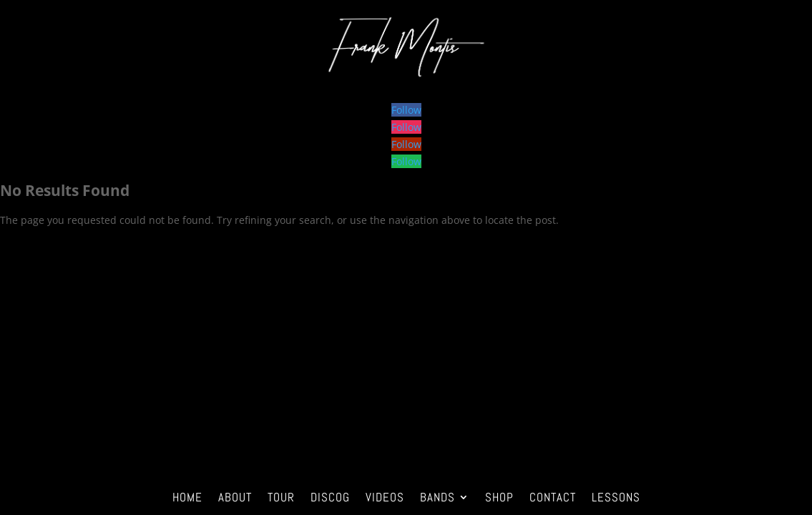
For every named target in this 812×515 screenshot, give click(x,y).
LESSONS (616, 496)
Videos (385, 496)
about (235, 496)
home (187, 496)
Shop (499, 496)
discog (330, 496)
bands (437, 496)
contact (553, 496)
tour (281, 496)
